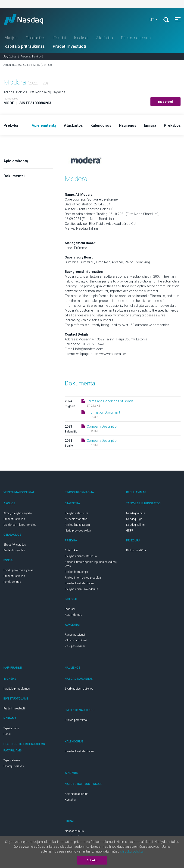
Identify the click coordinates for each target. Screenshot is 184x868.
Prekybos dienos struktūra (81, 556)
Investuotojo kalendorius (80, 583)
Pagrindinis (10, 57)
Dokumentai (14, 176)
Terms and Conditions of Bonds (110, 401)
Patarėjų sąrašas (14, 766)
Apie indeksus (73, 615)
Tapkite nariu (11, 728)
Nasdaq (28, 20)
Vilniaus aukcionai (76, 640)
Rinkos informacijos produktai (83, 578)
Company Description (103, 426)
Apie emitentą (16, 161)
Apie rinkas (72, 550)
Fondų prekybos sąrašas (19, 570)
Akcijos (11, 38)
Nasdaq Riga (134, 519)
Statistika (105, 38)
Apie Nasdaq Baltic (76, 794)
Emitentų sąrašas (14, 519)
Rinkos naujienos (136, 38)
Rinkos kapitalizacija (77, 525)
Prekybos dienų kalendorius (81, 589)
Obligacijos (36, 38)
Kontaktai (71, 800)
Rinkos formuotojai (76, 572)
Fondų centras (12, 582)
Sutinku (92, 860)
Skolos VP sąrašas (15, 545)
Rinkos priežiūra (136, 550)
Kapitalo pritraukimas (25, 46)
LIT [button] (152, 20)
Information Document (103, 412)
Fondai (60, 38)
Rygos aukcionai (75, 635)
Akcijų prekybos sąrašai (18, 513)
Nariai (7, 734)
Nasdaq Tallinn (135, 525)
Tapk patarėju (12, 760)
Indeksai (81, 38)
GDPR (130, 531)
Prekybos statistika (76, 513)
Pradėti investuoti (69, 46)
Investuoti (165, 102)
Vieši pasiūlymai (75, 646)
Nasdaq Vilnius (136, 513)
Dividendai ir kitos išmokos (20, 525)
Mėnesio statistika (76, 519)
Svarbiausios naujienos (79, 689)
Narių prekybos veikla (78, 531)
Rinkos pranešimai (76, 720)
